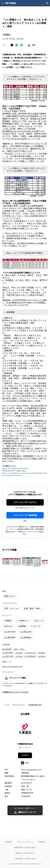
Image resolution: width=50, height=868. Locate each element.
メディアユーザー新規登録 (25, 515)
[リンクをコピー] (34, 45)
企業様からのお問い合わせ (25, 853)
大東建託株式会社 (35, 705)
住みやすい (9, 626)
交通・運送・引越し (32, 608)
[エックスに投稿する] (12, 45)
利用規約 (42, 842)
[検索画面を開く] (47, 3)
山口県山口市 (26, 632)
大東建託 (8, 621)
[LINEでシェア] (21, 45)
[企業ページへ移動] (25, 730)
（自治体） (19, 653)
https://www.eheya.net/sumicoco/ (16, 468)
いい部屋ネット (23, 621)
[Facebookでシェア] (17, 45)
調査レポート (10, 596)
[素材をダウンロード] (29, 45)
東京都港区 (7, 649)
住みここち (39, 621)
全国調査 (22, 626)
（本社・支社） (19, 649)
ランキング (35, 626)
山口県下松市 (10, 632)
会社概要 (9, 842)
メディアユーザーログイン (25, 502)
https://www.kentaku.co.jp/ (12, 667)
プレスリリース (19, 705)
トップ (6, 705)
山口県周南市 (26, 638)
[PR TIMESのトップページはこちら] (11, 3)
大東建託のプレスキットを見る (15, 692)
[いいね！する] (4, 45)
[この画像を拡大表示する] (12, 562)
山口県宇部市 (10, 638)
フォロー (25, 755)
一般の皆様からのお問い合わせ (25, 859)
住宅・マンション (12, 608)
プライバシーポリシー (25, 842)
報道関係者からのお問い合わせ (25, 847)
